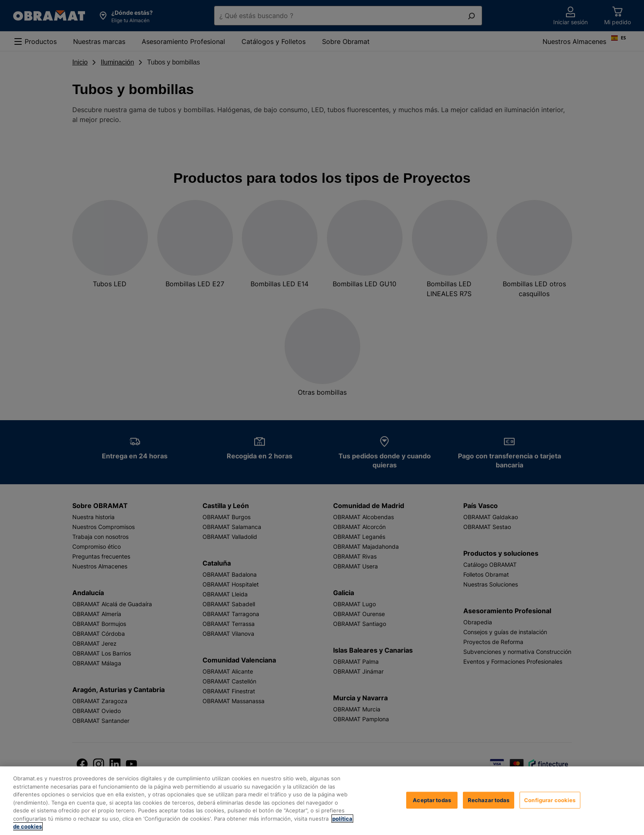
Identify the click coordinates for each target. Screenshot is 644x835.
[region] (322, 801)
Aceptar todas (432, 800)
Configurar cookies (550, 800)
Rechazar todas (489, 800)
